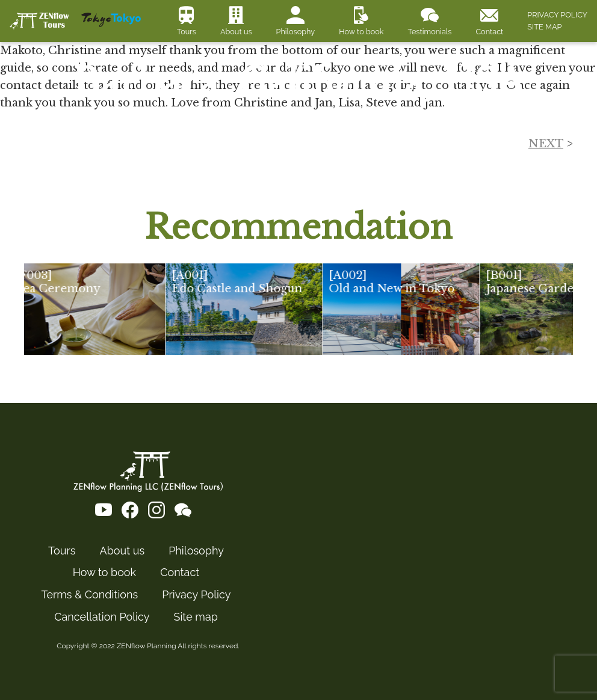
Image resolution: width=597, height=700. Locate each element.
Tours (187, 32)
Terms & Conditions (89, 595)
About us (236, 32)
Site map (195, 617)
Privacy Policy (196, 595)
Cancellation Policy (102, 617)
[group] (99, 309)
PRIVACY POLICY (557, 15)
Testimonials (430, 32)
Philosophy (296, 32)
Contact (489, 32)
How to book (361, 32)
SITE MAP (544, 27)
